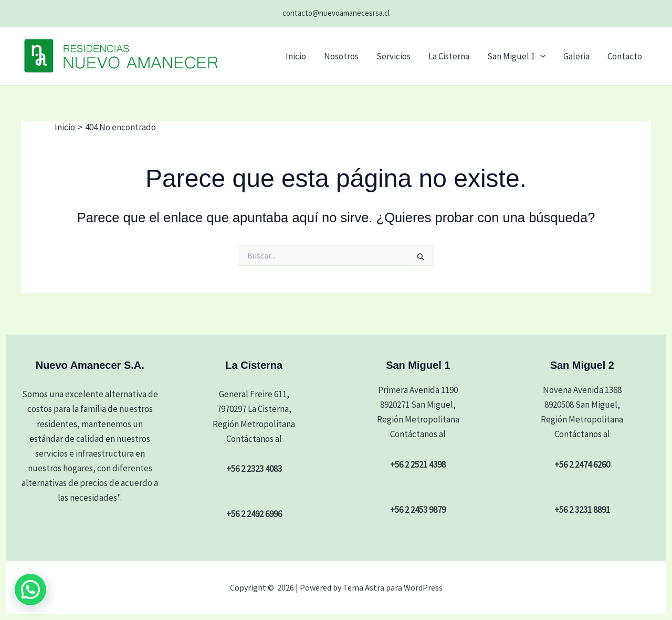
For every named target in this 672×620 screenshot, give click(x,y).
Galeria (576, 56)
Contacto (625, 56)
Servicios (393, 56)
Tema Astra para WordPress (393, 587)
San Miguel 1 (516, 56)
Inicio (296, 56)
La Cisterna (449, 56)
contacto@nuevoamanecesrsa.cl (336, 13)
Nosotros (341, 56)
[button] (540, 56)
